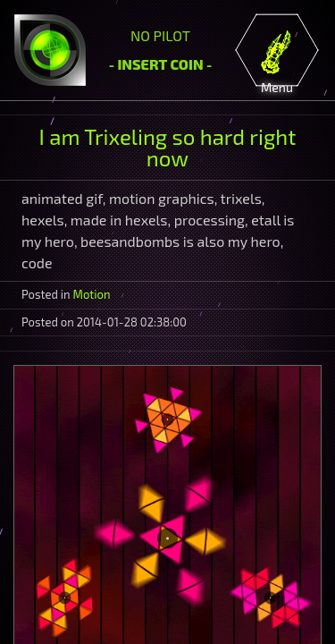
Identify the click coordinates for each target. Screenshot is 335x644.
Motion (92, 294)
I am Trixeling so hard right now (168, 147)
